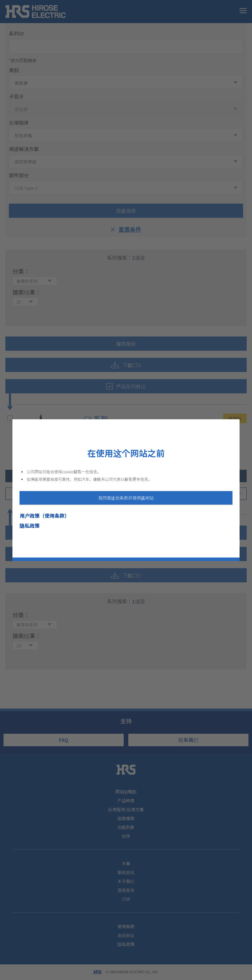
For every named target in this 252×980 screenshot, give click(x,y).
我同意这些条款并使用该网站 (126, 498)
